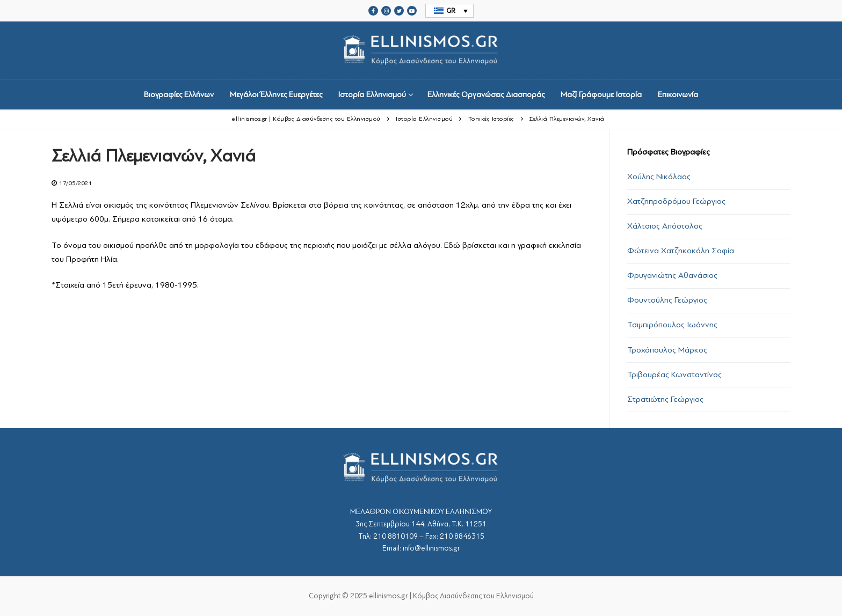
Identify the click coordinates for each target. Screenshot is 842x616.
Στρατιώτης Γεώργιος (665, 399)
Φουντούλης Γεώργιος (667, 300)
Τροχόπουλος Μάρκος (667, 350)
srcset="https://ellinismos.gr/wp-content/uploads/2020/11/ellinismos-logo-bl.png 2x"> (421, 51)
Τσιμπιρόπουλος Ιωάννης (672, 325)
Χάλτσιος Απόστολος (665, 226)
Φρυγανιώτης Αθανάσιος (672, 275)
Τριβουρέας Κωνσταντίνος (674, 375)
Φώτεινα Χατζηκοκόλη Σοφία (681, 251)
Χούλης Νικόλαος (659, 177)
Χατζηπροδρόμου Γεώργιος (676, 201)
